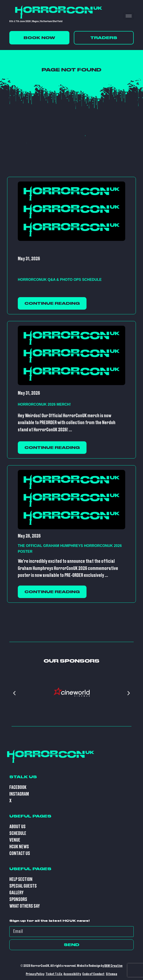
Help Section (21, 879)
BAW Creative (113, 966)
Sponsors (18, 900)
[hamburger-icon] (129, 16)
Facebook (18, 787)
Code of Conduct (93, 974)
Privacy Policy (35, 974)
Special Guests (23, 886)
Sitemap (112, 974)
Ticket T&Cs (54, 974)
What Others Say (25, 906)
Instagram (19, 794)
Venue (15, 840)
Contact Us (20, 854)
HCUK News (19, 847)
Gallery (16, 893)
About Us (17, 827)
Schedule (18, 833)
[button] (14, 693)
